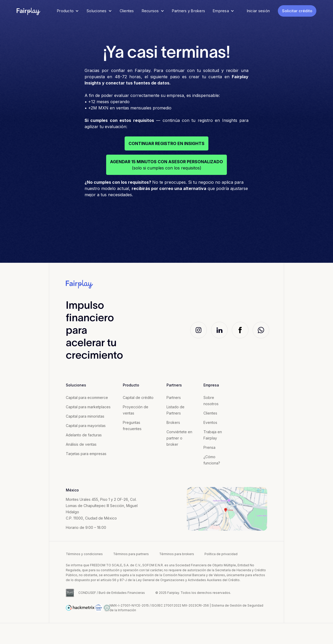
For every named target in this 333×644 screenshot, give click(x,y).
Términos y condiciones (84, 554)
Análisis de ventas (81, 444)
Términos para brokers (177, 554)
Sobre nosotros (211, 401)
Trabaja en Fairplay (213, 435)
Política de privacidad (221, 554)
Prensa (209, 447)
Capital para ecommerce (87, 397)
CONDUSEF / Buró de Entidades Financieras (112, 593)
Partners (174, 397)
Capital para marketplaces (88, 407)
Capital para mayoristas (86, 426)
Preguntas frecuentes (132, 426)
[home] (29, 11)
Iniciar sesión (258, 11)
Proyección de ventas (136, 410)
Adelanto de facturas (84, 435)
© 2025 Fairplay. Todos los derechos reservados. (193, 593)
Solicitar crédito (297, 11)
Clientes (127, 11)
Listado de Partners (175, 410)
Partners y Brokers (189, 11)
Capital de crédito (138, 397)
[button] (68, 11)
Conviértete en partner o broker (179, 438)
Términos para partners (131, 554)
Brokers (173, 422)
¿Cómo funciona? (212, 460)
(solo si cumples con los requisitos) (166, 165)
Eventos (210, 422)
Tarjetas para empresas (86, 454)
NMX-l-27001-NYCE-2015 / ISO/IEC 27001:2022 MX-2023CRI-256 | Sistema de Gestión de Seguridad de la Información (186, 608)
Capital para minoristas (85, 416)
